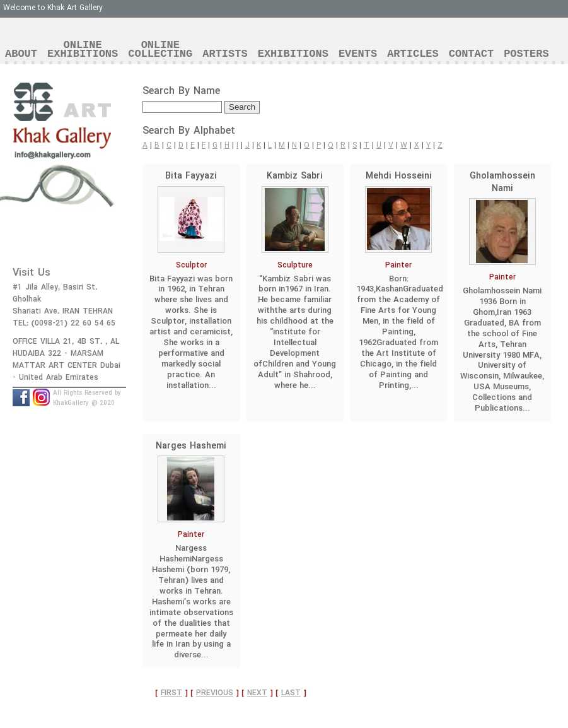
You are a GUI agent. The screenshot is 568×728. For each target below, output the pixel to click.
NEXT (257, 693)
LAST (291, 693)
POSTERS (526, 54)
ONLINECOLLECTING (160, 50)
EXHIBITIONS (293, 54)
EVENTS (358, 54)
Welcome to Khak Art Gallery (53, 8)
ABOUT (21, 54)
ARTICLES (413, 54)
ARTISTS (225, 54)
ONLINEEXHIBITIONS (83, 50)
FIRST (171, 693)
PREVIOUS (215, 693)
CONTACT (471, 54)
